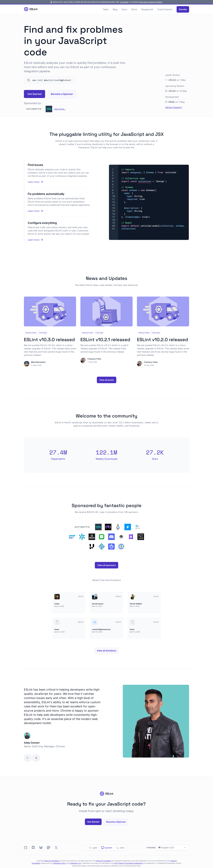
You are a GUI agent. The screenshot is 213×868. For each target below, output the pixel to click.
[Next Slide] (36, 758)
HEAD (172, 102)
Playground (147, 9)
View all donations (107, 651)
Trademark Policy (59, 863)
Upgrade (124, 2)
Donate (183, 9)
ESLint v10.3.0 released (49, 340)
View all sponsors (106, 565)
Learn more (44, 182)
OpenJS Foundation (52, 861)
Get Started (35, 94)
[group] (107, 721)
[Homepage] (31, 9)
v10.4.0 (172, 91)
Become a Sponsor (62, 94)
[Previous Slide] (28, 758)
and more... (60, 109)
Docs (124, 9)
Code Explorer (165, 9)
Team (106, 9)
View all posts (107, 380)
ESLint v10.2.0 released (162, 340)
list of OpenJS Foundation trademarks (129, 863)
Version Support (174, 107)
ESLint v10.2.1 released (105, 340)
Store (134, 9)
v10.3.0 (172, 80)
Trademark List (75, 863)
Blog (115, 9)
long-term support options (151, 2)
